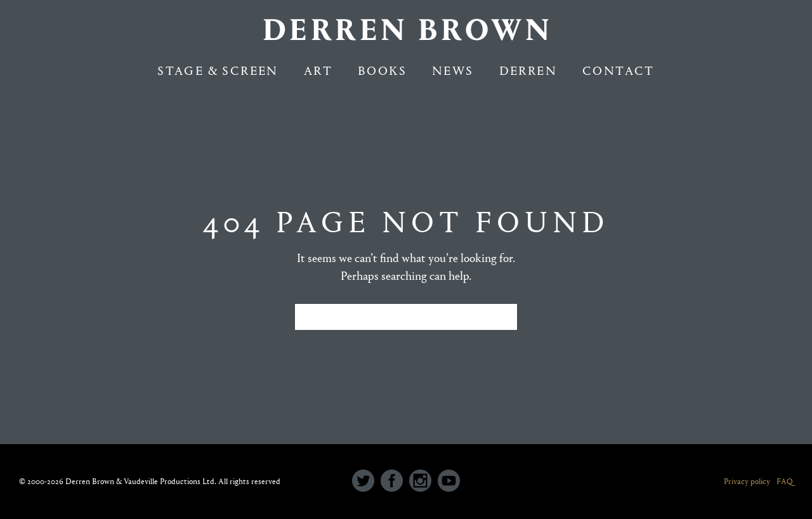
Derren (528, 71)
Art (318, 71)
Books (382, 71)
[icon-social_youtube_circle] (449, 482)
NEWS (453, 71)
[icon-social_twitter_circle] (366, 482)
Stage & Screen (218, 71)
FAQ (785, 481)
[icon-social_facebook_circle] (395, 482)
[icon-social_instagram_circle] (423, 482)
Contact (619, 71)
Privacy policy (747, 481)
